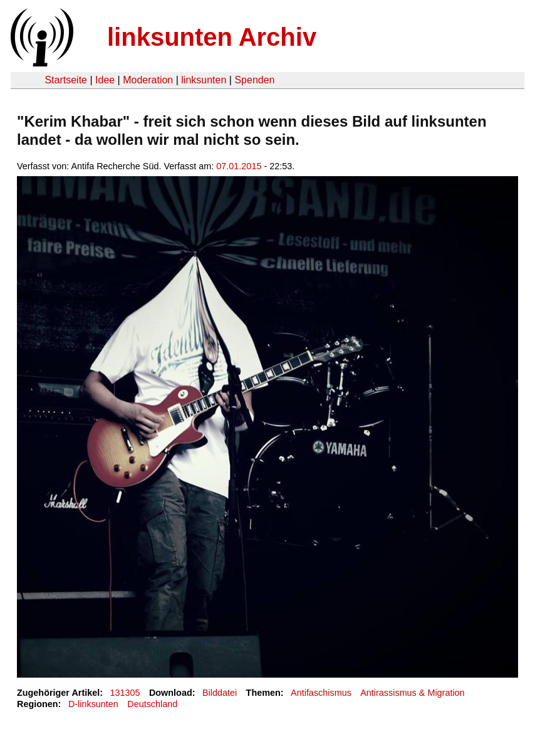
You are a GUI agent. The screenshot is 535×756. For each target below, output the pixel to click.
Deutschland (152, 704)
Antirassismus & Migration (412, 693)
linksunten (204, 80)
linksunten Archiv (212, 37)
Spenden (254, 80)
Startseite (66, 80)
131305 (125, 693)
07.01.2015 (239, 166)
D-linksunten (93, 704)
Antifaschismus (321, 693)
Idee (105, 80)
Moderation (148, 80)
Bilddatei (220, 693)
